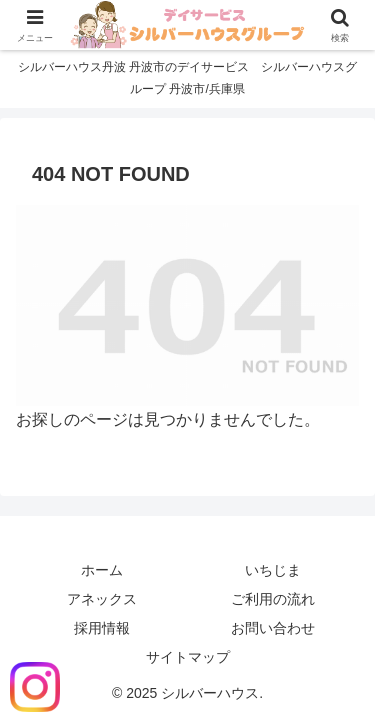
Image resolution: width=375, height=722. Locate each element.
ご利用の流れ (273, 599)
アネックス (102, 599)
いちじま (273, 570)
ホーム (102, 570)
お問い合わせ (273, 628)
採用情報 (102, 628)
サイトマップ (188, 657)
